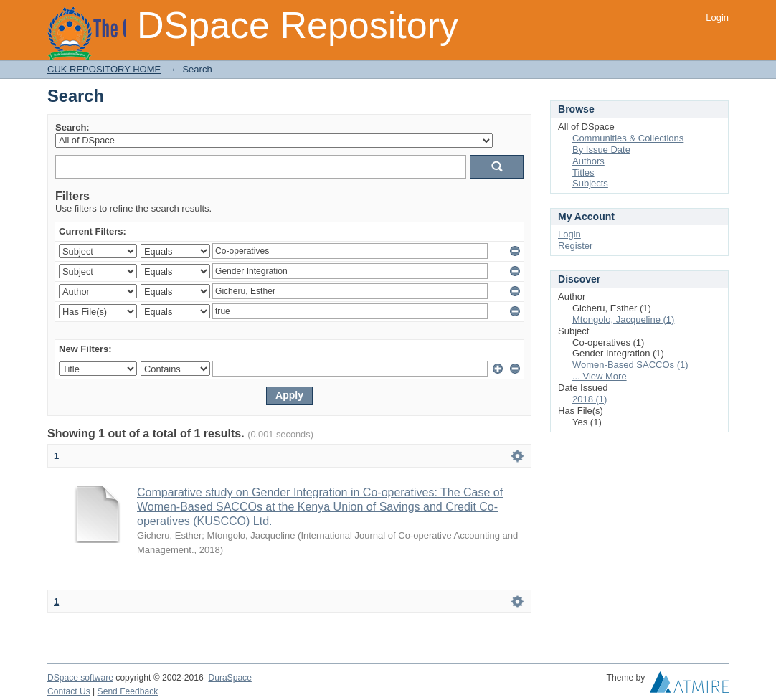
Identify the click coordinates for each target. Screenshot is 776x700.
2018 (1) (590, 399)
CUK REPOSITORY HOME (104, 69)
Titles (583, 172)
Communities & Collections (628, 138)
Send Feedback (128, 691)
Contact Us (69, 691)
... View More (600, 376)
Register (575, 246)
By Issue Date (601, 150)
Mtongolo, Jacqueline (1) (623, 320)
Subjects (590, 183)
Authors (588, 161)
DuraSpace (230, 678)
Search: (72, 127)
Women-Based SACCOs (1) (630, 365)
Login (717, 18)
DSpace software (80, 678)
